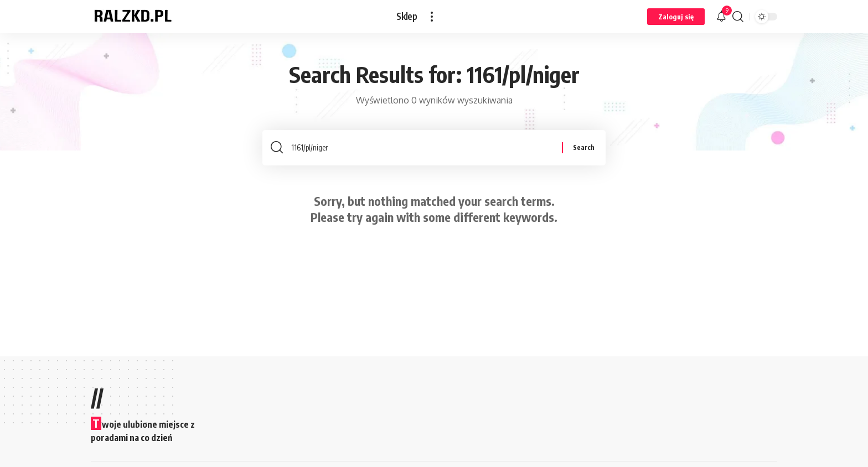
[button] (432, 17)
